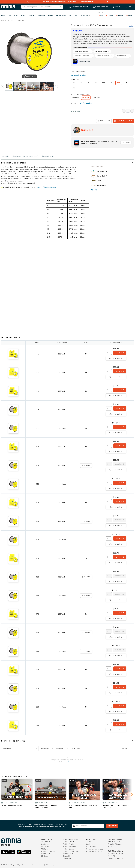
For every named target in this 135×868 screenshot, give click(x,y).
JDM (76, 16)
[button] (67, 163)
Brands (120, 16)
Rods (16, 16)
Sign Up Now (112, 826)
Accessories (41, 16)
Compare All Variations (79, 75)
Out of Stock (120, 464)
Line (9, 16)
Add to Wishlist (104, 121)
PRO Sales (44, 849)
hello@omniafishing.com (117, 858)
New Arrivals (45, 842)
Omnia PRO (67, 856)
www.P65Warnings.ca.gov (46, 187)
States (110, 16)
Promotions (85, 16)
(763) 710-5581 (114, 856)
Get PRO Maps (61, 16)
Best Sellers (45, 844)
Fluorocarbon (19, 20)
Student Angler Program (94, 851)
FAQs (110, 847)
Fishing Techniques (70, 847)
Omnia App (67, 858)
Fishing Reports (69, 842)
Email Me (86, 465)
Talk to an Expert (114, 842)
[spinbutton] (109, 353)
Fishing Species (69, 849)
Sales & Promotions (48, 851)
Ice (70, 16)
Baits (3, 16)
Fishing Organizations (71, 851)
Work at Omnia (91, 847)
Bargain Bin (45, 847)
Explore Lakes (68, 854)
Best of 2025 (45, 854)
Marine (51, 16)
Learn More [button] (126, 142)
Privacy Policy (50, 865)
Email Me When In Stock (123, 121)
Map (101, 16)
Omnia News (90, 844)
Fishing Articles (69, 844)
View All (94, 190)
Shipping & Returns (115, 844)
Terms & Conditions (37, 865)
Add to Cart (120, 353)
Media (129, 16)
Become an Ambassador (95, 849)
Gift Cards (44, 856)
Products (4, 20)
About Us (89, 842)
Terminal (31, 16)
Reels (23, 16)
